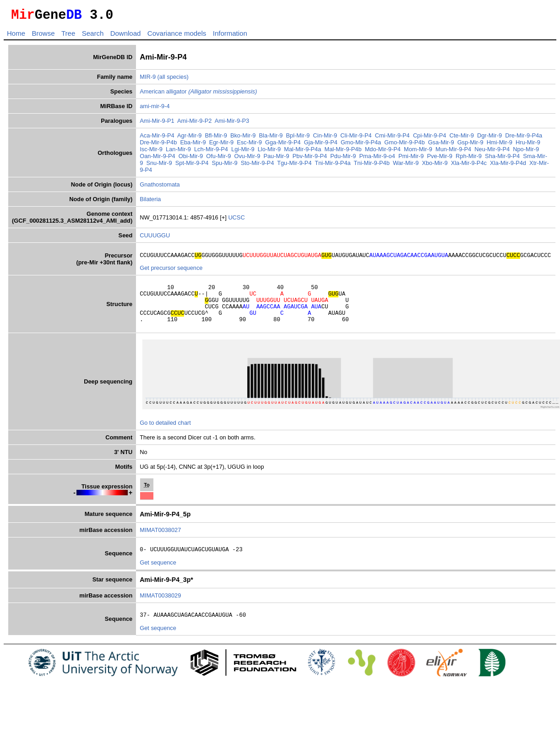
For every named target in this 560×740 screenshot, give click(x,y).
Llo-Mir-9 (269, 152)
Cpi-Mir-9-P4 (430, 138)
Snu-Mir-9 (159, 166)
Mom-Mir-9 (418, 152)
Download (126, 36)
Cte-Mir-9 (462, 138)
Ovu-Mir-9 (247, 159)
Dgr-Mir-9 (489, 138)
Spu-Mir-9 (224, 166)
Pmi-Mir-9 (411, 159)
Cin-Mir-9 (325, 138)
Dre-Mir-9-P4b (158, 145)
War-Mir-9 (406, 166)
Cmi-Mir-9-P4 (392, 138)
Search (93, 36)
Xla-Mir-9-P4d (508, 166)
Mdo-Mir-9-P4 (383, 152)
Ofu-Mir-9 (218, 159)
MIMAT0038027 (160, 542)
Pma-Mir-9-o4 (377, 159)
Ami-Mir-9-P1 (157, 123)
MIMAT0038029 (160, 609)
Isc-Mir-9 (151, 152)
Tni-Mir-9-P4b (372, 166)
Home (16, 36)
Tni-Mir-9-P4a (332, 166)
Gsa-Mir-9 (441, 145)
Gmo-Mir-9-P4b (404, 145)
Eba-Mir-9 (193, 145)
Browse (43, 36)
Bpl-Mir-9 (298, 138)
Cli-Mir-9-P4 (356, 138)
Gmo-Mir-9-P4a (361, 145)
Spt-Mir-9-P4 (192, 166)
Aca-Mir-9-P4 (157, 138)
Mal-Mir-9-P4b (343, 152)
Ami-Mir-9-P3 (232, 123)
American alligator (198, 94)
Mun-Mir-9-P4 (453, 152)
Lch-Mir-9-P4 (211, 152)
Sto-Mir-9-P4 (258, 166)
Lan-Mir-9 (178, 152)
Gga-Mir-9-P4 (283, 145)
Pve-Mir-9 (440, 159)
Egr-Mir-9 (221, 145)
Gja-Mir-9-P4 (321, 145)
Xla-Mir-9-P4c (469, 166)
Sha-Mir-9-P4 (502, 159)
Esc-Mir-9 (249, 145)
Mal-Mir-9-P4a (302, 152)
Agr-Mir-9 (189, 138)
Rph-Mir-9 (469, 159)
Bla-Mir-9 (271, 138)
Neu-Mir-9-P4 (492, 152)
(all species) (173, 79)
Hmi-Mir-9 (500, 145)
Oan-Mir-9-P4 (158, 159)
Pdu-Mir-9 (343, 159)
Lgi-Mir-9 (243, 152)
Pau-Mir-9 (276, 159)
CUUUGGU (155, 238)
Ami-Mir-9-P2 (194, 123)
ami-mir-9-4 (155, 109)
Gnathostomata (160, 187)
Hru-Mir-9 (528, 145)
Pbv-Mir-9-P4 (310, 159)
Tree (68, 36)
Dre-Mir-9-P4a (524, 138)
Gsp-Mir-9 (470, 145)
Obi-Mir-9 (191, 159)
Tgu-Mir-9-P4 (294, 166)
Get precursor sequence (171, 272)
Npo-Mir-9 (526, 152)
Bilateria (150, 202)
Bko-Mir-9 (243, 138)
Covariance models (177, 36)
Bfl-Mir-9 (216, 138)
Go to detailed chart (165, 435)
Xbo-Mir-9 (435, 166)
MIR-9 (148, 79)
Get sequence (158, 576)
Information (230, 36)
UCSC (236, 220)
